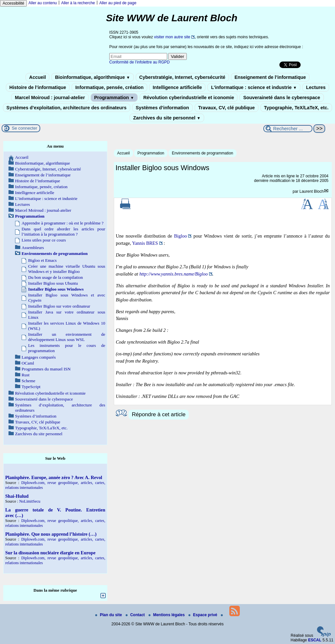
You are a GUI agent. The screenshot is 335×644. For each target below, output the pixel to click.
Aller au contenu (43, 3)
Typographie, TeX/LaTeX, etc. (296, 108)
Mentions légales (167, 615)
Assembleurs (33, 248)
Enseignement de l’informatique (270, 77)
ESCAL (315, 640)
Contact (136, 615)
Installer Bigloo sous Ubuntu (53, 283)
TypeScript (31, 387)
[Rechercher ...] (288, 129)
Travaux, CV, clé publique (227, 108)
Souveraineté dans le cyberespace (282, 98)
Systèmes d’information (162, 108)
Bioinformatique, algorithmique (92, 77)
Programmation (114, 98)
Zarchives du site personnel (167, 118)
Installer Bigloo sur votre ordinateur (59, 306)
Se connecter (25, 128)
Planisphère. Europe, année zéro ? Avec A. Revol (54, 477)
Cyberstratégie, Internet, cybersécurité (182, 77)
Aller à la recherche (78, 3)
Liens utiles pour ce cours (44, 240)
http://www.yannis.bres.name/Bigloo (174, 274)
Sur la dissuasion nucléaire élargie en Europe (50, 553)
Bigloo (180, 236)
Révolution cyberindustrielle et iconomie (189, 98)
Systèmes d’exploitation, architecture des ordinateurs (67, 108)
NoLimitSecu (30, 501)
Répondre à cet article (159, 414)
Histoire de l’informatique (38, 87)
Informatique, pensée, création (109, 87)
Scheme (28, 381)
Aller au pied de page (118, 3)
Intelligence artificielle (177, 87)
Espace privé (203, 615)
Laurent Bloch (311, 191)
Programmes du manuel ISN (46, 369)
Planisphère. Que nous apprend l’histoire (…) (51, 534)
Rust (26, 375)
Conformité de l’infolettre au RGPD (140, 62)
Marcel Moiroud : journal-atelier (50, 98)
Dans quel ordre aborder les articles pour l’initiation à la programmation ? (63, 232)
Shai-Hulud (17, 496)
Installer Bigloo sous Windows (56, 289)
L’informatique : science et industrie (254, 87)
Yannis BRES (145, 243)
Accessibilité (13, 3)
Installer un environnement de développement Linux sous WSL (67, 337)
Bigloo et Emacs (42, 260)
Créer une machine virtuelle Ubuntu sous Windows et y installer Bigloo (67, 269)
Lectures (316, 87)
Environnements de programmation (202, 153)
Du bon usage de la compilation (55, 277)
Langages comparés (39, 357)
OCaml (28, 363)
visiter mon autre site (172, 37)
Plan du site (109, 615)
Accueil (37, 77)
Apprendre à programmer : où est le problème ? (62, 223)
